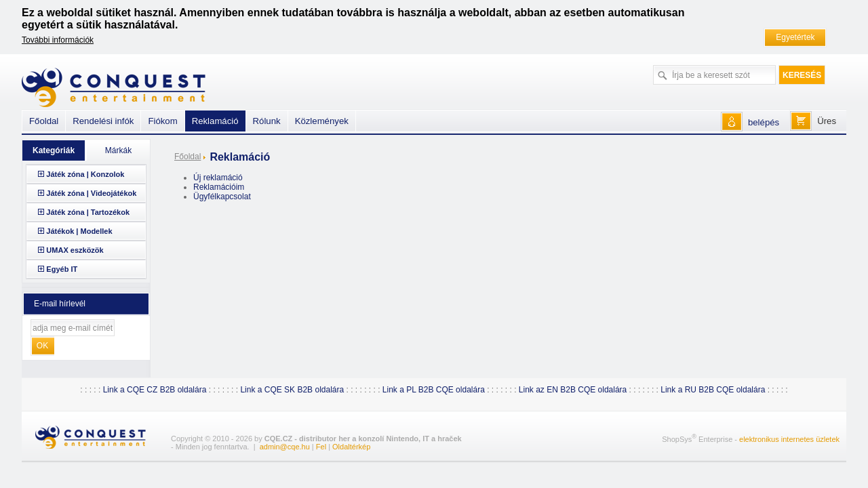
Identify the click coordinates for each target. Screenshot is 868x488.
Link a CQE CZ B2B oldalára (155, 390)
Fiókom (162, 121)
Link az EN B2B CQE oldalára (573, 390)
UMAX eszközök (75, 250)
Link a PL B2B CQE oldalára (434, 390)
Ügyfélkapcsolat (222, 197)
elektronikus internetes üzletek (789, 439)
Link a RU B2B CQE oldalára (713, 390)
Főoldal (188, 157)
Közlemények (322, 121)
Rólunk (267, 121)
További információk (58, 40)
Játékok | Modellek (79, 231)
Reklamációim (219, 187)
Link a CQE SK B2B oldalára (292, 390)
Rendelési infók (103, 121)
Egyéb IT (62, 269)
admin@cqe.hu (285, 447)
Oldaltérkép (351, 447)
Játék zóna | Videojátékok (91, 193)
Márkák (118, 150)
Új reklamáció (218, 178)
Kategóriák (54, 150)
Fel (321, 447)
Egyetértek (795, 37)
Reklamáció (215, 121)
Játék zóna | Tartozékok (88, 212)
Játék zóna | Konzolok (85, 174)
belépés (764, 122)
